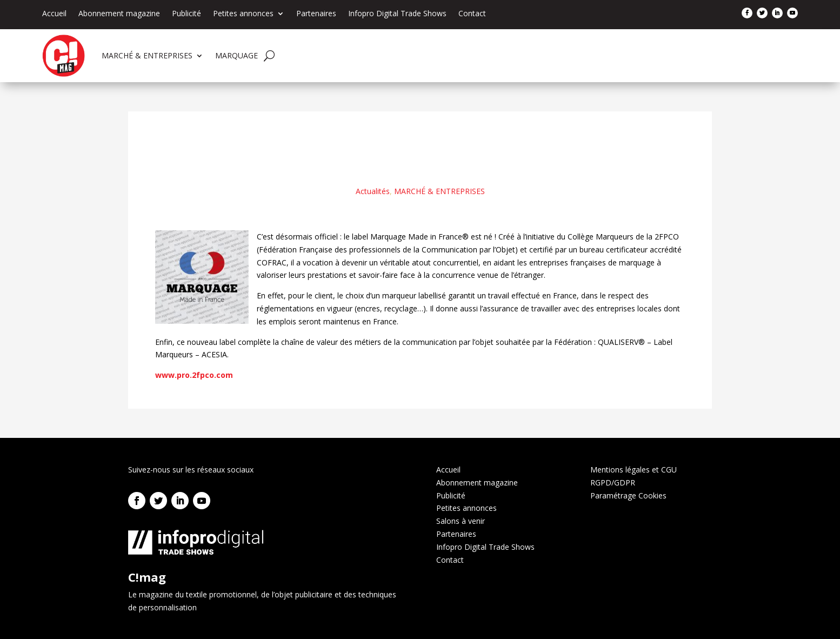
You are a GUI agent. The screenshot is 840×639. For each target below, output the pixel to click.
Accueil (54, 14)
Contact (472, 14)
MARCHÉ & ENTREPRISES (147, 55)
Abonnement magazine (119, 14)
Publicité (186, 14)
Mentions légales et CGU (634, 470)
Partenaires (316, 14)
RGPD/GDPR (613, 482)
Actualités (373, 191)
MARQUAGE (236, 55)
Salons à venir (461, 521)
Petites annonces (243, 14)
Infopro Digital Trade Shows (397, 14)
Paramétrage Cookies (628, 495)
